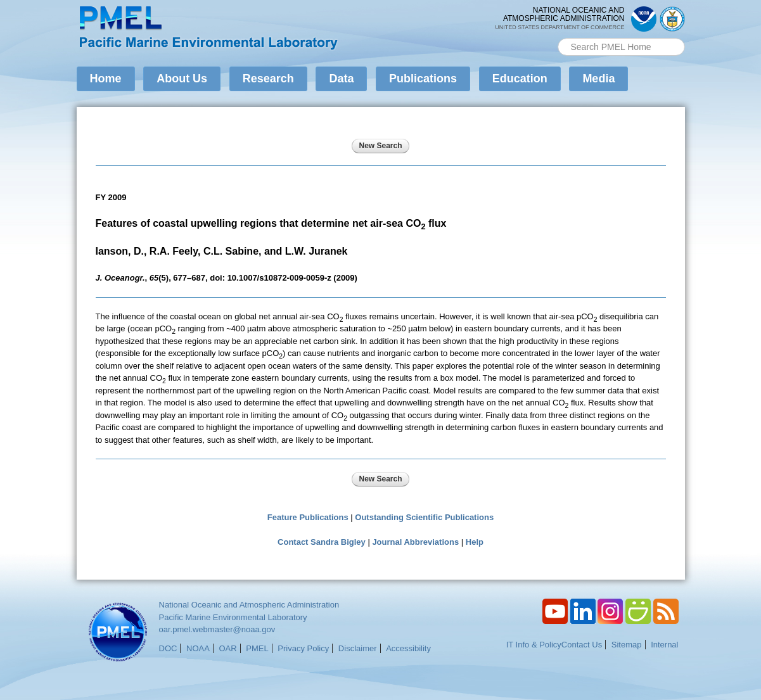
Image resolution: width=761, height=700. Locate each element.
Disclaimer (358, 648)
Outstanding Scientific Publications (424, 517)
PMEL (257, 648)
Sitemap (627, 645)
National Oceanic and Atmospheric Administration (249, 605)
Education (520, 79)
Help (475, 542)
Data (341, 79)
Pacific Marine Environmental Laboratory (233, 617)
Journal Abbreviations (415, 542)
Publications (423, 79)
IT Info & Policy (534, 645)
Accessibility (408, 648)
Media (598, 79)
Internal (664, 645)
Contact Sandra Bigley (322, 542)
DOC (168, 648)
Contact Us (582, 645)
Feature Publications (308, 517)
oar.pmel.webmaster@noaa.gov (217, 629)
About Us (182, 79)
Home (106, 79)
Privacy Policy (303, 648)
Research (268, 79)
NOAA (198, 648)
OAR (227, 648)
